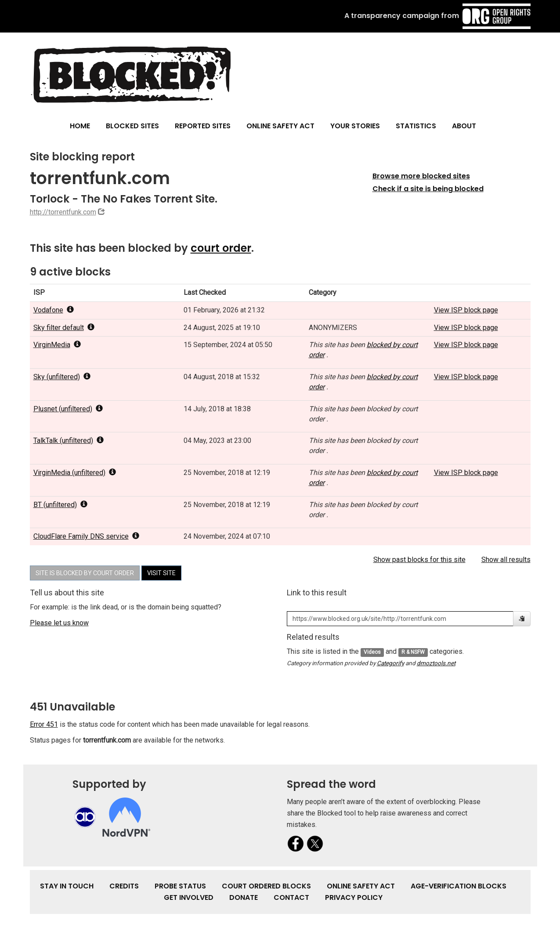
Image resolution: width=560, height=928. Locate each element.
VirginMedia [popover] (57, 345)
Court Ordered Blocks (266, 886)
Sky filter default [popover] (64, 328)
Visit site (161, 573)
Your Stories (355, 126)
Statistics (416, 126)
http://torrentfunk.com (63, 212)
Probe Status (180, 886)
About (464, 126)
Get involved (189, 897)
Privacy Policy (354, 897)
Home (80, 126)
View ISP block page (466, 310)
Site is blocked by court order (85, 573)
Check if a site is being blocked (428, 189)
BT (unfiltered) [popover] (60, 505)
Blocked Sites (132, 126)
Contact (291, 897)
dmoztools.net (436, 663)
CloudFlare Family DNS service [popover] (86, 536)
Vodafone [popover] (54, 310)
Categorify (390, 663)
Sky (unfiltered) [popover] (62, 377)
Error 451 (44, 724)
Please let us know (59, 623)
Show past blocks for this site (419, 560)
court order (221, 248)
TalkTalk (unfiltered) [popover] (69, 440)
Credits (124, 886)
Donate (244, 897)
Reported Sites (203, 126)
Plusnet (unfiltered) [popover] (68, 409)
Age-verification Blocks (459, 886)
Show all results (506, 560)
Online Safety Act (280, 126)
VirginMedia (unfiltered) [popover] (75, 473)
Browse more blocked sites (421, 176)
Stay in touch (67, 886)
